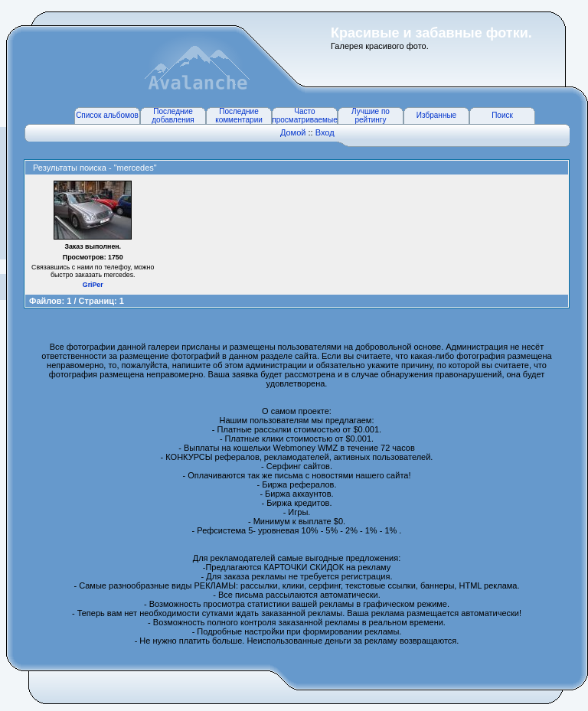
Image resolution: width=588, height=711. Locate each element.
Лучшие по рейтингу (371, 116)
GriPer (93, 285)
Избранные (436, 115)
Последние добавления (173, 116)
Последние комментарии (239, 116)
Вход (325, 132)
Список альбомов (107, 115)
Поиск (502, 115)
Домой (293, 132)
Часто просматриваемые (304, 116)
